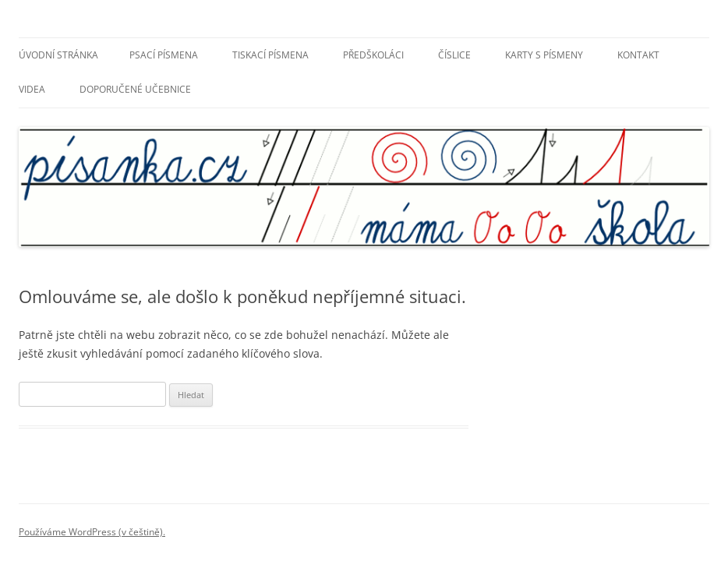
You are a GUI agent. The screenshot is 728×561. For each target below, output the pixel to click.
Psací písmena (164, 55)
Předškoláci (373, 55)
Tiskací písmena (270, 55)
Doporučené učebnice (135, 89)
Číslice (454, 55)
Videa (32, 89)
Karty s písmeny (544, 55)
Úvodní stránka (58, 55)
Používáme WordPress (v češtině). (92, 532)
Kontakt (638, 55)
